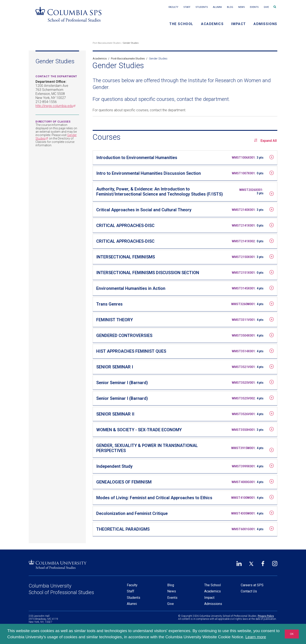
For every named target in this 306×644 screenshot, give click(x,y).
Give (266, 7)
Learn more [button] (256, 637)
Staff (187, 7)
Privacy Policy (266, 616)
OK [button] (292, 634)
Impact (239, 24)
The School (181, 24)
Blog (230, 7)
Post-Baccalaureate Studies (107, 43)
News (242, 7)
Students (202, 7)
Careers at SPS (252, 585)
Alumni (217, 7)
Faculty (173, 7)
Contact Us (249, 591)
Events (254, 7)
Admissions (265, 24)
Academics (212, 24)
